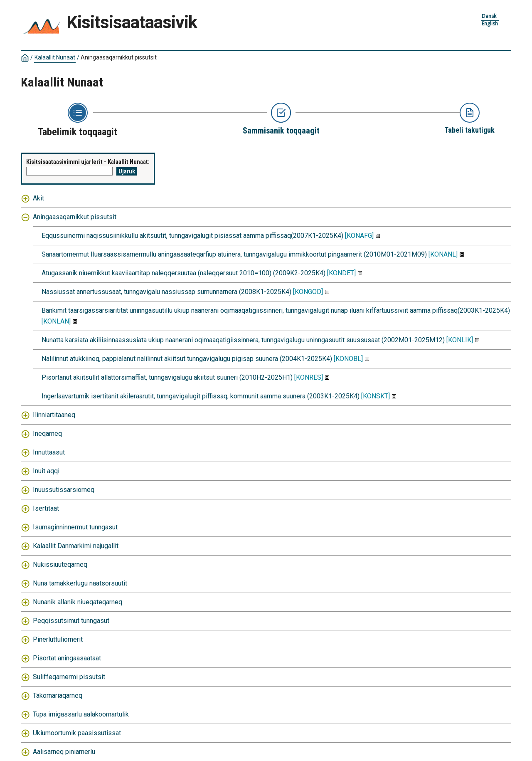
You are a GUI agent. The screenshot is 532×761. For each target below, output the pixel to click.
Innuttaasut (49, 452)
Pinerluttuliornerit (58, 639)
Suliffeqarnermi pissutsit (69, 677)
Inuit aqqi (46, 471)
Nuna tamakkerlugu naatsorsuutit (80, 583)
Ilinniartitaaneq (54, 415)
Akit (38, 198)
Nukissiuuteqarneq (60, 565)
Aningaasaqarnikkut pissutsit (119, 57)
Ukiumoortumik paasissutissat (77, 733)
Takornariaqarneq (58, 696)
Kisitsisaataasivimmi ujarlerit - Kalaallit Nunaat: (88, 162)
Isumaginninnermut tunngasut (75, 527)
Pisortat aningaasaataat (67, 658)
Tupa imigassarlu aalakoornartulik (81, 714)
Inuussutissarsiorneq (64, 490)
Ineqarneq (47, 434)
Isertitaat (46, 508)
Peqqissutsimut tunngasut (71, 621)
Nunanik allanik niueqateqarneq (78, 602)
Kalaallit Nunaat (55, 57)
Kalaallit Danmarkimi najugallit (76, 546)
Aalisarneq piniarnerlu (64, 752)
